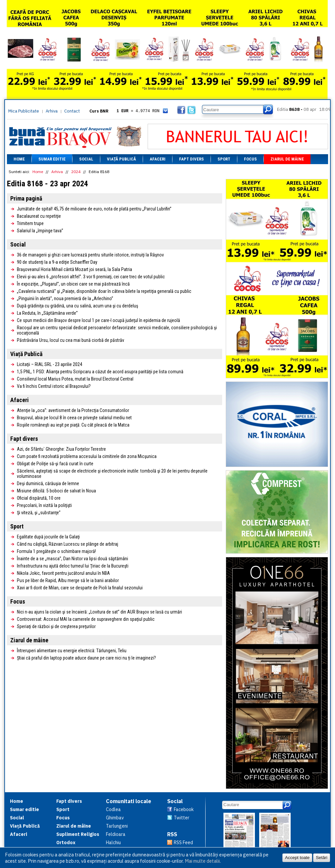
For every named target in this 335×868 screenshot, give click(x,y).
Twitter (182, 818)
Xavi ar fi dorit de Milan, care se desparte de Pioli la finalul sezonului (80, 588)
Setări (322, 858)
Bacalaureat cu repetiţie (39, 216)
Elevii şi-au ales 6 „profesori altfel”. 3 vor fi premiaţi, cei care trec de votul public (91, 277)
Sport (224, 159)
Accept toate (297, 858)
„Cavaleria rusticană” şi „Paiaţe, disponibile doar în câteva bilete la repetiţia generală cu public (104, 291)
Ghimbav (115, 818)
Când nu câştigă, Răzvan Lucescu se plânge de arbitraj (68, 544)
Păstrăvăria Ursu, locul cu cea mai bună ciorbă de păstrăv (71, 340)
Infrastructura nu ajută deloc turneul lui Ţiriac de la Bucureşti (73, 566)
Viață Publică (121, 159)
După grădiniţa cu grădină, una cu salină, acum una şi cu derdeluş (77, 306)
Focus (250, 159)
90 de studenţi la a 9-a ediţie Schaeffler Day (57, 262)
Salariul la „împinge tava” (40, 231)
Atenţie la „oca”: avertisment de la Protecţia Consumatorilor (73, 410)
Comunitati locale (129, 801)
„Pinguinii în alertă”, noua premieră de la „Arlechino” (65, 298)
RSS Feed (183, 843)
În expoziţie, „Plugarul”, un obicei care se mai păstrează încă (73, 284)
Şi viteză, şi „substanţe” (39, 513)
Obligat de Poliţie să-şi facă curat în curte (55, 464)
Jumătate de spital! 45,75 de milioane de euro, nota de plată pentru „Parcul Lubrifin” (94, 209)
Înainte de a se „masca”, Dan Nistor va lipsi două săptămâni (72, 559)
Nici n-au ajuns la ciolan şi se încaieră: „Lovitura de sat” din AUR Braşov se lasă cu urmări (99, 612)
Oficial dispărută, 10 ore (39, 498)
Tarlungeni (117, 826)
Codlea (113, 809)
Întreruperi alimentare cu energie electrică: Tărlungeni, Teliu (72, 651)
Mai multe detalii (202, 861)
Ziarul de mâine (287, 159)
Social (86, 159)
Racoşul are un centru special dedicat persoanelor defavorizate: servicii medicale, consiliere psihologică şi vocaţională (117, 330)
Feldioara (116, 834)
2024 (76, 172)
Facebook (184, 809)
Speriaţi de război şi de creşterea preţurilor (56, 626)
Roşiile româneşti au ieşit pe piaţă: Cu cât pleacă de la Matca (73, 425)
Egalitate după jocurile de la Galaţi (48, 537)
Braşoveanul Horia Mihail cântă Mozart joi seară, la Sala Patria (74, 269)
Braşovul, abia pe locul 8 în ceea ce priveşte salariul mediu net (74, 418)
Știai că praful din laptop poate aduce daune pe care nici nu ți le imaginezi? (86, 658)
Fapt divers (191, 159)
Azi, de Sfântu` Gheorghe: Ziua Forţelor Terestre (61, 449)
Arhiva (52, 111)
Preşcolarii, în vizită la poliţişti (44, 505)
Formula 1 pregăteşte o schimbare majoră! (56, 551)
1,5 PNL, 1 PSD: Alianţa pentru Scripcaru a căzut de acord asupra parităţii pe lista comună (100, 372)
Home (19, 159)
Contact (72, 111)
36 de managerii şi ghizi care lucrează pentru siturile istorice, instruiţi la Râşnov (90, 255)
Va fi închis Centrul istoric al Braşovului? (54, 386)
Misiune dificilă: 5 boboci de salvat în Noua (56, 491)
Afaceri (158, 159)
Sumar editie (52, 159)
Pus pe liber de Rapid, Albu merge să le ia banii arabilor (68, 580)
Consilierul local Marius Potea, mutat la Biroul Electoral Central (75, 379)
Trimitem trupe (30, 223)
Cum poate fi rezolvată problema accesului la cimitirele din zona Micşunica (87, 456)
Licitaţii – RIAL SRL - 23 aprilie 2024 (49, 364)
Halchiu (113, 843)
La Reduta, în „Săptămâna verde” (47, 313)
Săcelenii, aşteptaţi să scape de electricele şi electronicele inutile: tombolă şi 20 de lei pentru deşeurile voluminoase (112, 474)
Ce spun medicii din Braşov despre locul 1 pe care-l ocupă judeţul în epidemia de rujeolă (98, 320)
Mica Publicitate (24, 111)
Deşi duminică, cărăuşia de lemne (48, 483)
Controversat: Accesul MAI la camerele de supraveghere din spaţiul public (86, 619)
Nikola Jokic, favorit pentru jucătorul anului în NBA (63, 573)
